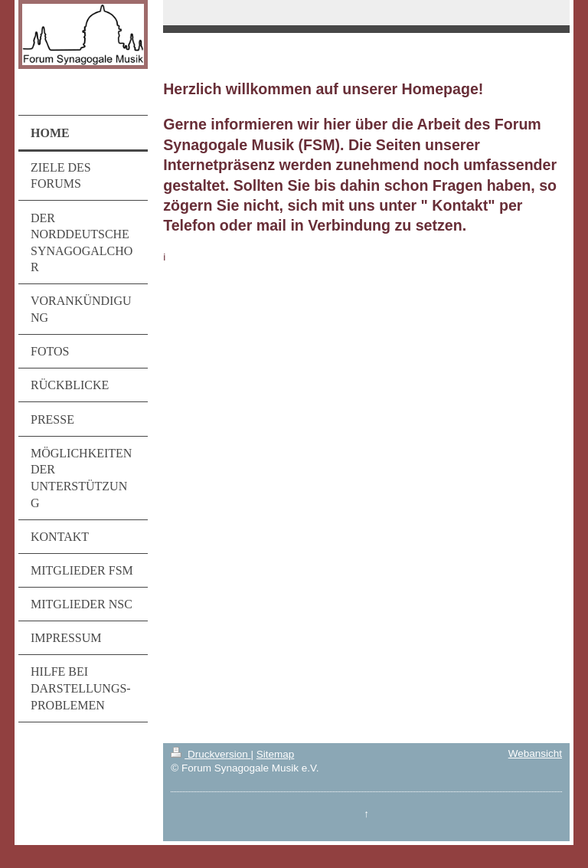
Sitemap (276, 754)
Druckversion (211, 754)
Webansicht (535, 753)
